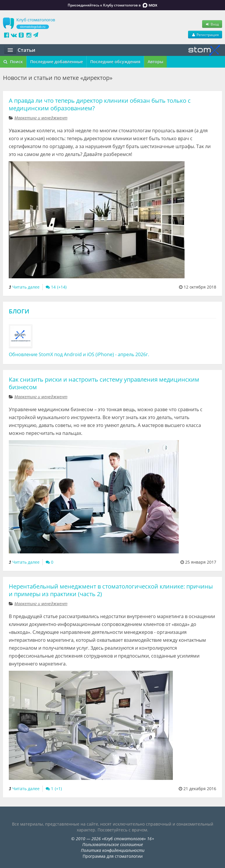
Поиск (13, 62)
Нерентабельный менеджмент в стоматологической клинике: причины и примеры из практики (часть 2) (111, 590)
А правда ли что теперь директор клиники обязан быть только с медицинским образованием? (100, 104)
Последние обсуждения (115, 62)
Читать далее (26, 287)
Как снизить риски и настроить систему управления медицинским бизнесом (104, 383)
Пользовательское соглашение (113, 844)
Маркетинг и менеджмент (41, 118)
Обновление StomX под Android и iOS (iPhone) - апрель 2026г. (79, 354)
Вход (212, 24)
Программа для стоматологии (113, 856)
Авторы (155, 62)
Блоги (19, 311)
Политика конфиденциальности (113, 850)
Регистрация (205, 35)
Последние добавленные (57, 62)
